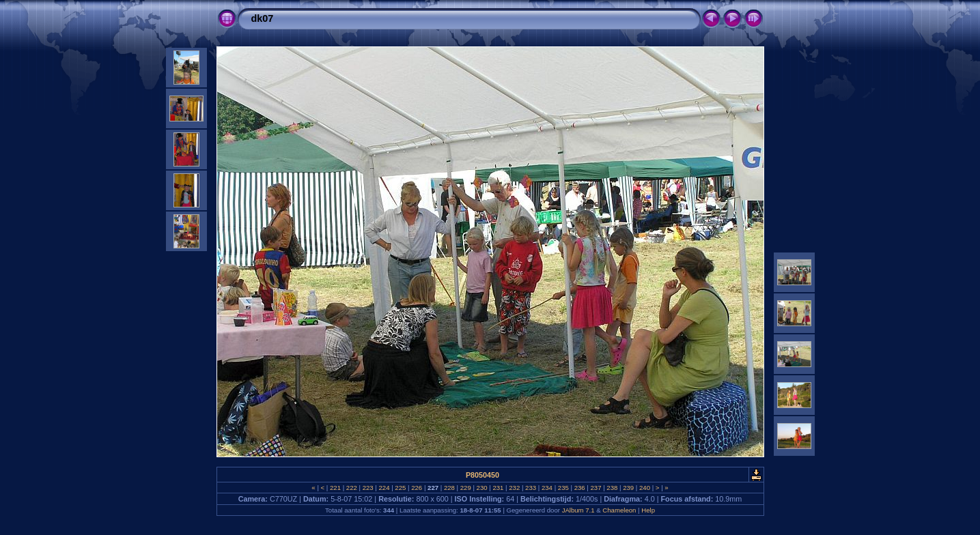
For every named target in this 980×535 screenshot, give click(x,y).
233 (530, 488)
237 (596, 488)
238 (612, 488)
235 (563, 488)
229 (465, 488)
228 (449, 488)
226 (417, 488)
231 (498, 488)
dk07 (263, 18)
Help (648, 510)
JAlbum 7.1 (578, 510)
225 (401, 488)
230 (482, 488)
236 (579, 488)
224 (384, 488)
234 (547, 488)
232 (515, 488)
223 (368, 488)
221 (335, 488)
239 (629, 488)
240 (644, 488)
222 (351, 488)
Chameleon (619, 510)
